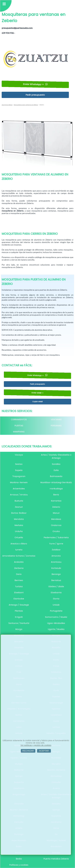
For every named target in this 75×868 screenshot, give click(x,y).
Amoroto (56, 556)
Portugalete (56, 611)
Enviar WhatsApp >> (35, 84)
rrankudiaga (56, 489)
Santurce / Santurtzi (19, 623)
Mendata (19, 519)
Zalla (56, 470)
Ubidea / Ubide (56, 586)
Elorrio (56, 599)
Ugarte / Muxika (56, 629)
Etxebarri (19, 592)
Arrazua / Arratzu (19, 495)
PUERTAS (19, 426)
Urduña (19, 531)
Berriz (56, 495)
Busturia (19, 501)
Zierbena (19, 568)
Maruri (56, 513)
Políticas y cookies (19, 865)
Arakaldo (19, 562)
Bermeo (19, 580)
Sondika (56, 464)
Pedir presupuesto (35, 95)
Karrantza (56, 501)
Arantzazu (56, 562)
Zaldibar (56, 550)
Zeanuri (19, 507)
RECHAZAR (28, 751)
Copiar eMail (37, 402)
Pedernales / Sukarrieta (56, 537)
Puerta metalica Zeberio (56, 859)
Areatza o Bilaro (19, 544)
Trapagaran (19, 476)
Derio (19, 574)
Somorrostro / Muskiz (56, 617)
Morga (19, 629)
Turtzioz (19, 586)
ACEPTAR (44, 751)
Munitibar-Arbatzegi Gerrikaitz (56, 482)
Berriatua (56, 580)
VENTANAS (56, 419)
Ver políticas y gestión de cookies (36, 745)
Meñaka (19, 525)
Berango (56, 574)
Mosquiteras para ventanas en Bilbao (26, 105)
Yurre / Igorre (56, 544)
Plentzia (19, 611)
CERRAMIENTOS (19, 419)
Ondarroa (56, 525)
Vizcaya (19, 455)
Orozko (56, 531)
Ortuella (19, 537)
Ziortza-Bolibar (19, 513)
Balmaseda (56, 476)
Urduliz (56, 605)
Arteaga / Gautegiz (19, 605)
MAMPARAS (19, 432)
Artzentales (19, 489)
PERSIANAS (56, 426)
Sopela (19, 470)
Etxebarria (56, 592)
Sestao (19, 464)
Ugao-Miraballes (56, 623)
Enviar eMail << (37, 393)
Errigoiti (19, 617)
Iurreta (19, 550)
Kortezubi (56, 568)
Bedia (19, 859)
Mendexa (56, 519)
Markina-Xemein (19, 482)
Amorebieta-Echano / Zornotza (19, 556)
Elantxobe (19, 599)
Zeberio (56, 507)
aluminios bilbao (7, 105)
